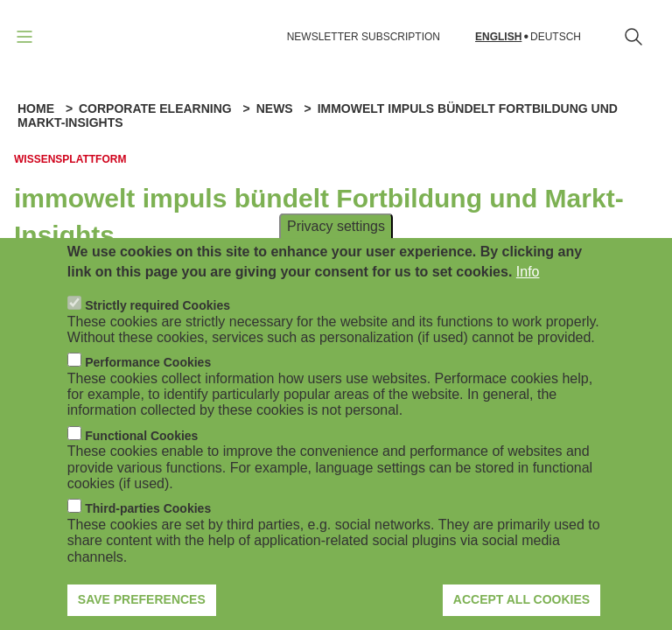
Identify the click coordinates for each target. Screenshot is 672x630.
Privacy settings (336, 242)
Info (528, 287)
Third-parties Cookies (148, 524)
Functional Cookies (141, 451)
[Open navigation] (24, 37)
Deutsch (556, 37)
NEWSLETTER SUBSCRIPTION (364, 37)
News (275, 108)
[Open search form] (633, 37)
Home (36, 108)
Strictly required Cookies (157, 321)
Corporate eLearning (155, 108)
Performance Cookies (148, 378)
